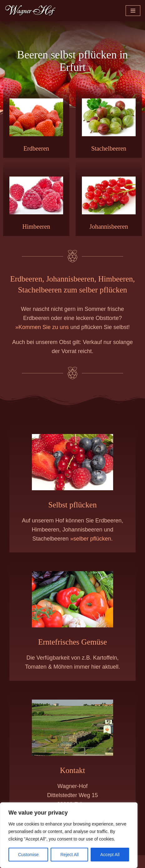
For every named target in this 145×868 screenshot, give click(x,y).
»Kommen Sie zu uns (42, 327)
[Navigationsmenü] (133, 11)
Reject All (69, 855)
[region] (69, 835)
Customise (28, 855)
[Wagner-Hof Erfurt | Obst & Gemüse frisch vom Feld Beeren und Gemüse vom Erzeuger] (31, 11)
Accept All (110, 855)
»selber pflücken (90, 539)
